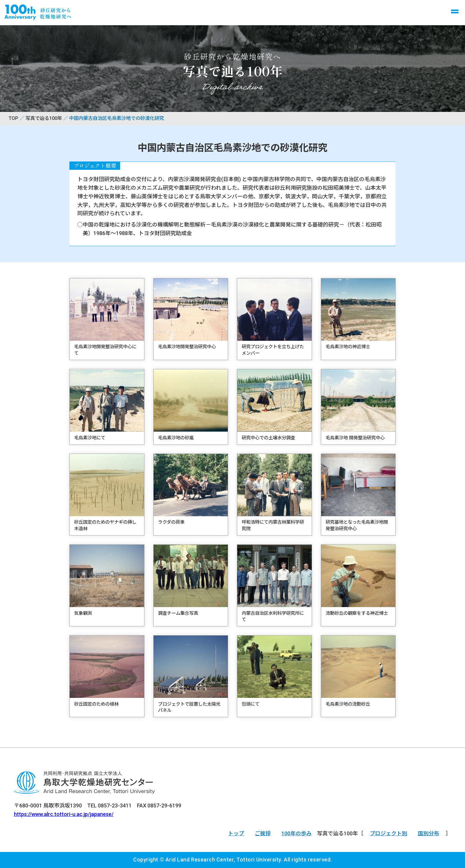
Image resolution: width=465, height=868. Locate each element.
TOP (13, 118)
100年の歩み (297, 833)
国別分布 (429, 833)
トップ (236, 833)
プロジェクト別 (388, 833)
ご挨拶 (263, 833)
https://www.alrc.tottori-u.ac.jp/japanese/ (64, 814)
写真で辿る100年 (44, 118)
